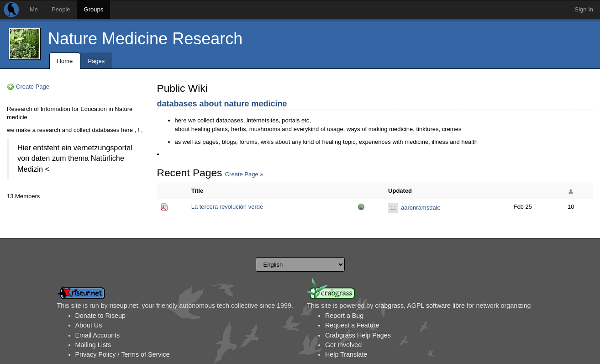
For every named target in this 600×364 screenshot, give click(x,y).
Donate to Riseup (100, 316)
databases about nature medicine (222, 104)
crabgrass (389, 306)
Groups (94, 9)
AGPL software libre (436, 306)
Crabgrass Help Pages (358, 335)
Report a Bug (344, 316)
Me (34, 9)
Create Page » (244, 174)
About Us (89, 325)
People (61, 9)
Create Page (33, 87)
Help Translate (346, 354)
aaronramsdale (421, 208)
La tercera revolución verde (227, 207)
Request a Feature (352, 325)
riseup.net (124, 306)
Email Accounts (98, 335)
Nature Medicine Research (145, 39)
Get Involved (343, 345)
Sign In (584, 9)
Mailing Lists (93, 345)
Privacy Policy (96, 354)
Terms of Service (145, 354)
